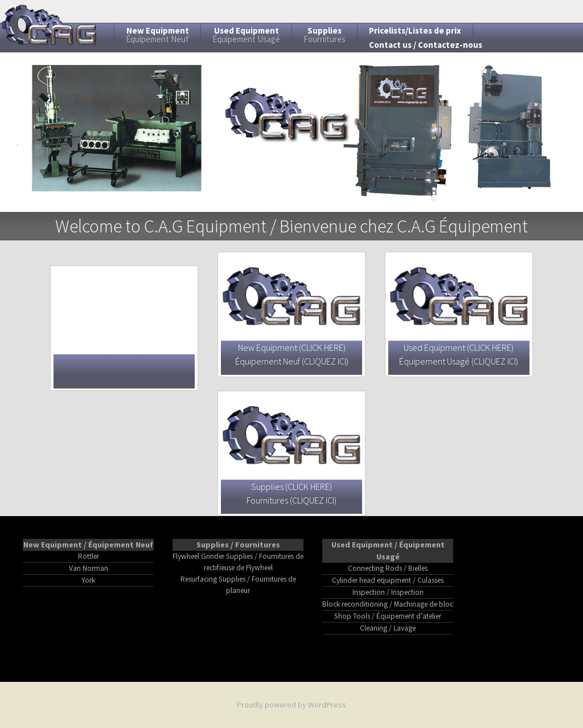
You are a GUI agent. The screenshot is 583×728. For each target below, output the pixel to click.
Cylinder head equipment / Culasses (388, 580)
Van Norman (89, 568)
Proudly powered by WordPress (291, 705)
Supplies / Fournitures (238, 545)
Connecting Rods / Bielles (388, 568)
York (88, 580)
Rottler (89, 556)
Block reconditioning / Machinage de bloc (388, 604)
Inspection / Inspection (388, 592)
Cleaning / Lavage (388, 628)
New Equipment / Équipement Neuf (88, 545)
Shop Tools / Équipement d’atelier (388, 616)
